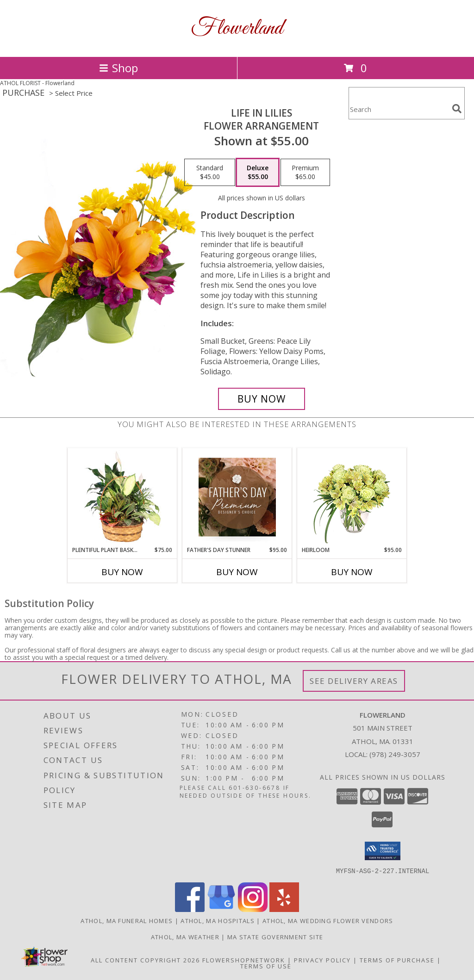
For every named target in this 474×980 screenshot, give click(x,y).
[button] (383, 851)
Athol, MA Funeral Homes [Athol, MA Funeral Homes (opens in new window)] (127, 920)
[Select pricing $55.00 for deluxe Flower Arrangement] (258, 173)
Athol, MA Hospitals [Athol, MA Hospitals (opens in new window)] (218, 920)
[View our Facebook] (190, 909)
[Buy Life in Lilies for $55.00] (262, 399)
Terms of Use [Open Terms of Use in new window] (266, 966)
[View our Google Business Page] (221, 909)
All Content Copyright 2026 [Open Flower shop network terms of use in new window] (145, 960)
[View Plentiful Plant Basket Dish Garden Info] (122, 497)
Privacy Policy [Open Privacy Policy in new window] (322, 960)
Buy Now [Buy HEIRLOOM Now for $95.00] (352, 572)
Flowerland (237, 28)
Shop (118, 68)
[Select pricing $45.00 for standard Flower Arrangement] (210, 173)
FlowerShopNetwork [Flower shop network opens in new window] (244, 960)
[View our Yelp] (284, 909)
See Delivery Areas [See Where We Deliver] (354, 681)
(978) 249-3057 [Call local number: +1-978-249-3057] (395, 754)
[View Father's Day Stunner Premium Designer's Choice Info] (237, 497)
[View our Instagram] (253, 909)
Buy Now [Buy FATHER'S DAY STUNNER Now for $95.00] (237, 572)
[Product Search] (399, 109)
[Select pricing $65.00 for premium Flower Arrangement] (305, 173)
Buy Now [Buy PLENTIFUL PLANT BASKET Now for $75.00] (122, 572)
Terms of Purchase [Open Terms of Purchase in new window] (397, 960)
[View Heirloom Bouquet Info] (352, 497)
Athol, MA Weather (185, 937)
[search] (457, 109)
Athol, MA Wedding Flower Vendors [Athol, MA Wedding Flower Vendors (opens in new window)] (328, 920)
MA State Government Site (275, 937)
